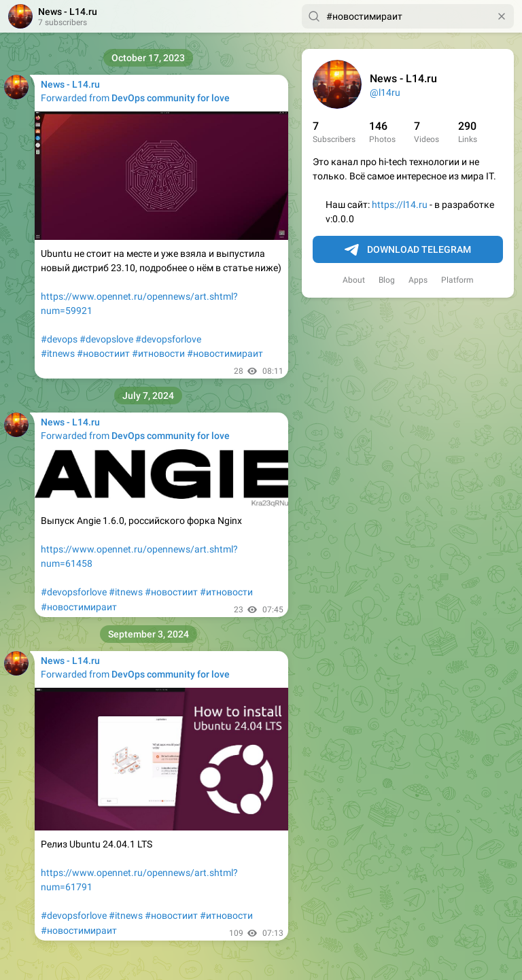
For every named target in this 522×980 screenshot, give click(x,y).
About (354, 280)
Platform (457, 280)
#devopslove (106, 339)
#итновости (158, 353)
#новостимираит (225, 353)
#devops (59, 339)
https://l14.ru (400, 205)
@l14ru (385, 92)
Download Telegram (408, 250)
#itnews (58, 353)
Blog (387, 280)
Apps (418, 280)
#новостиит (103, 353)
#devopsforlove (168, 339)
